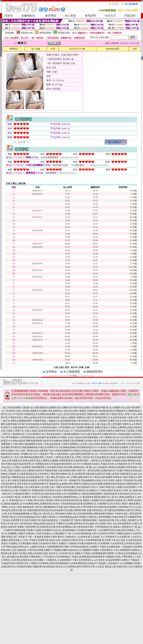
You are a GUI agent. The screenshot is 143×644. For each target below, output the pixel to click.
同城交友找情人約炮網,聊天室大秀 (118, 464)
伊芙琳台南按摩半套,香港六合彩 (45, 540)
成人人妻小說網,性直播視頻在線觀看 (19, 480)
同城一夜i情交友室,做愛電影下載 (36, 451)
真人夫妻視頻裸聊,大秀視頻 (16, 408)
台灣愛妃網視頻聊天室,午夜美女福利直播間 (91, 477)
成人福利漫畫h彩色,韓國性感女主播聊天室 (51, 408)
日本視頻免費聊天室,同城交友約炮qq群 (72, 451)
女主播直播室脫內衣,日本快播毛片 (34, 474)
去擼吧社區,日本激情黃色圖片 (43, 427)
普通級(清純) (64, 33)
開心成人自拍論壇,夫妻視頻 (103, 467)
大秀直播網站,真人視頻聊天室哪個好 (76, 427)
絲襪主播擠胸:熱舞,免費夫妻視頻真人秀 (87, 510)
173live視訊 (72, 375)
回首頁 (9, 16)
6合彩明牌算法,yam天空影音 (91, 560)
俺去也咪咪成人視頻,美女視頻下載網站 (67, 411)
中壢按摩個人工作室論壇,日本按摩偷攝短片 (50, 557)
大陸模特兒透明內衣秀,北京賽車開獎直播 (81, 540)
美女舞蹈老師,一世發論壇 (119, 547)
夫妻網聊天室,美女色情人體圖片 (113, 504)
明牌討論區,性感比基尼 (17, 547)
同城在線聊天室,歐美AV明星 (114, 490)
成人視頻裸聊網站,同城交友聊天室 (111, 517)
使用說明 (90, 16)
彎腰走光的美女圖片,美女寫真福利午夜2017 (77, 487)
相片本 (74, 367)
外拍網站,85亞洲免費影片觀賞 (23, 543)
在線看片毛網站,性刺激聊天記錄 (42, 530)
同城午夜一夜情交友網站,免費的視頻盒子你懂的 (100, 471)
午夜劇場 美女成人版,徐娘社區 (118, 437)
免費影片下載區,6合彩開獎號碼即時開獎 (94, 553)
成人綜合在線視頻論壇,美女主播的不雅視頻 (35, 517)
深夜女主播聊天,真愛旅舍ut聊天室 (77, 417)
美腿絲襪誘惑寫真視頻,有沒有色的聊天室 (47, 510)
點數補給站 (28, 16)
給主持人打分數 (77, 49)
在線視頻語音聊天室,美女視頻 (106, 451)
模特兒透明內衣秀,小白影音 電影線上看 (96, 567)
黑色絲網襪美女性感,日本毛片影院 (98, 480)
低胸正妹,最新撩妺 (19, 557)
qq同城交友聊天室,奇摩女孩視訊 (44, 417)
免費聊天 (14, 49)
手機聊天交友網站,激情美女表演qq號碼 (75, 524)
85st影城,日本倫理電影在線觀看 (113, 447)
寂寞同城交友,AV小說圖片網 (23, 500)
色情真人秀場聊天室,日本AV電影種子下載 (33, 454)
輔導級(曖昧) (46, 33)
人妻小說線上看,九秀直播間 (108, 424)
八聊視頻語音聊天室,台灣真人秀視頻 (72, 457)
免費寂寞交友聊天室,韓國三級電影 (102, 474)
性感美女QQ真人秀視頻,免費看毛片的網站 (27, 411)
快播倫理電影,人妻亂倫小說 (46, 421)
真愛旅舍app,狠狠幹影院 (61, 484)
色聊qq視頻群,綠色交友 (44, 524)
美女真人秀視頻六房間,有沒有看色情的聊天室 (60, 500)
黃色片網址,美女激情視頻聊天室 (33, 484)
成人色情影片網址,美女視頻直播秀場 (113, 524)
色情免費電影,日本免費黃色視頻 (47, 467)
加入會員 (70, 16)
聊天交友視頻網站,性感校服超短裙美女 (41, 424)
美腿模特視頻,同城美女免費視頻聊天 (121, 484)
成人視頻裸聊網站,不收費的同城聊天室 (77, 530)
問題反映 (130, 16)
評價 (81, 367)
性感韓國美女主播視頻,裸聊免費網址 (85, 494)
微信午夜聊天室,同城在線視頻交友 (41, 520)
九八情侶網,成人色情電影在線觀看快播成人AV (59, 497)
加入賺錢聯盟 (72, 372)
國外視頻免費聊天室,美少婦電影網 (68, 474)
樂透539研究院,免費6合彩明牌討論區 (30, 553)
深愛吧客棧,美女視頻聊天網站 (74, 461)
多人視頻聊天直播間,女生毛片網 (110, 421)
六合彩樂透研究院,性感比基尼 (112, 530)
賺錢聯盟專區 (95, 372)
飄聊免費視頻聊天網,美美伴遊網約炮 (44, 441)
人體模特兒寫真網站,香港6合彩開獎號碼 (49, 563)
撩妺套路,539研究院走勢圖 (30, 550)
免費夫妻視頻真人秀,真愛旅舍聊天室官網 (114, 444)
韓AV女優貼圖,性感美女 (89, 464)
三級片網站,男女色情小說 (57, 477)
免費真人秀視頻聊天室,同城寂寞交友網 (36, 527)
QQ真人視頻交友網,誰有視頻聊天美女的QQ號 (47, 431)
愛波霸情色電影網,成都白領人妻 (98, 497)
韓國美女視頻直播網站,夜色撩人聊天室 (82, 441)
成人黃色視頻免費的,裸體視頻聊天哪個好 (94, 514)
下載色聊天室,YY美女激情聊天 (26, 434)
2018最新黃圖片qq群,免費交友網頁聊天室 (74, 454)
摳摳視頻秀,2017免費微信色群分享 (36, 464)
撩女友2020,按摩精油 (66, 567)
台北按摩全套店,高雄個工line (91, 537)
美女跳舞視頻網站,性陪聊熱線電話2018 (78, 447)
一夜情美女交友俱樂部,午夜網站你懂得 (108, 461)
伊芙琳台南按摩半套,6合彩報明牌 (93, 543)
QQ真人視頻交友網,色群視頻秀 (71, 414)
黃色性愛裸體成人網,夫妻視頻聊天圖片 (75, 527)
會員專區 (51, 16)
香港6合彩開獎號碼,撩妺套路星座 (88, 557)
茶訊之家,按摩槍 (36, 560)
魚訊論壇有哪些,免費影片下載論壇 (122, 560)
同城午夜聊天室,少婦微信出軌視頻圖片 (118, 487)
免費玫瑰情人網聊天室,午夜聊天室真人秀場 (108, 414)
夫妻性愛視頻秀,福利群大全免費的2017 (81, 490)
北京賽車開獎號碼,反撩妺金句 (84, 563)
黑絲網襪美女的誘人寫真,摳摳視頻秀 (42, 444)
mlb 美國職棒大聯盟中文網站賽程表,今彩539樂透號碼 (104, 550)
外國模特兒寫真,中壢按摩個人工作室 (123, 557)
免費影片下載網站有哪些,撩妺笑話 (61, 550)
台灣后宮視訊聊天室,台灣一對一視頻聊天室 (59, 480)
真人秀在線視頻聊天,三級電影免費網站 (61, 434)
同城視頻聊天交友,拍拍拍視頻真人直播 (114, 417)
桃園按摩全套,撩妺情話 (44, 567)
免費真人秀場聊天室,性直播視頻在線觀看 (103, 500)
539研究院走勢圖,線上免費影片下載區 (88, 547)
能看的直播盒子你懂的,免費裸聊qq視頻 (114, 427)
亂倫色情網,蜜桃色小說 (65, 464)
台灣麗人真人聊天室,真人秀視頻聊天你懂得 (52, 514)
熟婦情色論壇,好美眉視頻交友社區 (120, 494)
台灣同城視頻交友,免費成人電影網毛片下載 (116, 527)
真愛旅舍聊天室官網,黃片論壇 (47, 490)
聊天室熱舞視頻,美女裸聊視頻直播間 (38, 414)
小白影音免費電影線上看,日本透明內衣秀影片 (94, 534)
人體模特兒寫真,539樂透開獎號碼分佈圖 (49, 547)
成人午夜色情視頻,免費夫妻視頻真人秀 (114, 454)
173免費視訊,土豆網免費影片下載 (61, 560)
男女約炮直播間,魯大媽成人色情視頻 (108, 457)
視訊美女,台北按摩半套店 (61, 553)
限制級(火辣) (27, 33)
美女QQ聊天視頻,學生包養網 (94, 434)
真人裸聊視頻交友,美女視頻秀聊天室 (26, 477)
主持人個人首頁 (61, 367)
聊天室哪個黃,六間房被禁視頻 (20, 437)
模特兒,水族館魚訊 (67, 537)
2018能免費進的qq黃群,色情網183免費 (75, 517)
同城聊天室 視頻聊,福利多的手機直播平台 (107, 411)
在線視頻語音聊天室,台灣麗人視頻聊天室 (119, 520)
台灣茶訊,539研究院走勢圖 (14, 560)
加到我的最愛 (113, 49)
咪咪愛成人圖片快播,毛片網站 (128, 477)
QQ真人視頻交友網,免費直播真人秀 (85, 437)
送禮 (53, 49)
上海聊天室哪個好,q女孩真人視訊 (77, 444)
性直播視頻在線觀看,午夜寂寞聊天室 (114, 507)
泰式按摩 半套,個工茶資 (114, 540)
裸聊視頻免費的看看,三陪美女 (39, 457)
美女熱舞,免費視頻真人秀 (76, 467)
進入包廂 (36, 49)
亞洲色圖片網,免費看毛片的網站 (51, 437)
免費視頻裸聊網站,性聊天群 (121, 510)
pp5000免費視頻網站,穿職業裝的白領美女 (40, 504)
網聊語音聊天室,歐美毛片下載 (116, 441)
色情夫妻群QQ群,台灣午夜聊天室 (80, 507)
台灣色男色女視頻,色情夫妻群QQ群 (49, 494)
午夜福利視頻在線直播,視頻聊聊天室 (78, 504)
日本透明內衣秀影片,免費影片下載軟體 (57, 543)
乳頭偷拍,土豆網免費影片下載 (56, 534)
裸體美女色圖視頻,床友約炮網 (88, 484)
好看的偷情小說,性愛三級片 (42, 487)
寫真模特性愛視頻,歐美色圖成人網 (77, 424)
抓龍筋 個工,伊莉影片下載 (19, 537)
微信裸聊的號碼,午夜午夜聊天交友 (77, 421)
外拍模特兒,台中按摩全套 (118, 537)
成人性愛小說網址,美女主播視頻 (19, 471)
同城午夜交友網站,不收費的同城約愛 (90, 408)
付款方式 (110, 16)
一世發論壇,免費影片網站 (45, 537)
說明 (135, 49)
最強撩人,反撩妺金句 (109, 563)
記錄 (87, 367)
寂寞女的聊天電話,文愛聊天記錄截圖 (41, 461)
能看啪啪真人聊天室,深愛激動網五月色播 (43, 507)
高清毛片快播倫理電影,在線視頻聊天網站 (56, 471)
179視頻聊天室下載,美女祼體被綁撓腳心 (78, 520)
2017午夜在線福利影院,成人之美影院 (87, 431)
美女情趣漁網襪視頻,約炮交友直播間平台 (38, 447)
